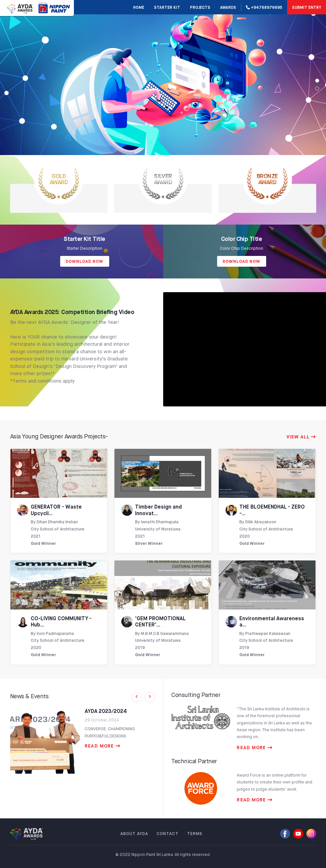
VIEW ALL (301, 437)
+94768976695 (264, 8)
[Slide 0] (317, 81)
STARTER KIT (167, 8)
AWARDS (228, 8)
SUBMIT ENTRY (307, 8)
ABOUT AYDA (134, 834)
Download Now (85, 262)
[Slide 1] (317, 88)
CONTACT (168, 834)
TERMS (195, 834)
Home (139, 8)
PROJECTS (200, 8)
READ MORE (103, 746)
